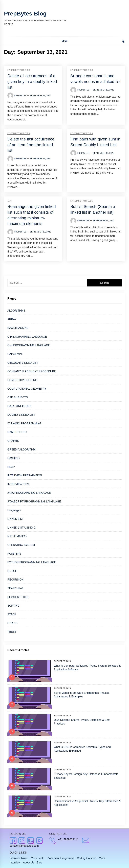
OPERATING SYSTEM (21, 545)
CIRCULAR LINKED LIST (23, 363)
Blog (39, 863)
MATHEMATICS (17, 536)
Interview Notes (19, 858)
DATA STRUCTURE (19, 406)
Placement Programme (61, 858)
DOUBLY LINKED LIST (21, 415)
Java (10, 201)
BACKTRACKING (18, 328)
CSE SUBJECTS (18, 397)
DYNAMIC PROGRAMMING (24, 423)
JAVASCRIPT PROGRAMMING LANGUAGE (34, 502)
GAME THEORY (17, 432)
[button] (124, 42)
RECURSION (15, 580)
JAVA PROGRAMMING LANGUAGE (29, 493)
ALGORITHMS (16, 311)
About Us (29, 863)
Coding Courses (87, 858)
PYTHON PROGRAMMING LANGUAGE (32, 562)
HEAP (11, 467)
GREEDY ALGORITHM (21, 450)
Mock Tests (38, 858)
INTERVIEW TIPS (18, 484)
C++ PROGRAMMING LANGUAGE (29, 345)
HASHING (14, 458)
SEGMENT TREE (18, 597)
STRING (12, 623)
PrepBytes (20, 96)
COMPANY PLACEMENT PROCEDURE (32, 371)
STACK (12, 614)
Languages (14, 510)
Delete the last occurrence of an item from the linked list (31, 145)
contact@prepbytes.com (24, 846)
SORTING (14, 606)
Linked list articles (19, 70)
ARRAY (12, 319)
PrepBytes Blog (25, 13)
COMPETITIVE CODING (22, 380)
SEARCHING (15, 588)
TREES (12, 632)
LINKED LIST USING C (21, 528)
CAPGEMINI (15, 354)
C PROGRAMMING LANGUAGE (27, 337)
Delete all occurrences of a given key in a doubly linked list (32, 81)
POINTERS (14, 554)
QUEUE (12, 571)
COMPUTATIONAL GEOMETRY (27, 389)
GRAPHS (13, 441)
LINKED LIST (15, 519)
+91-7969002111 (68, 839)
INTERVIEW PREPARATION (25, 475)
